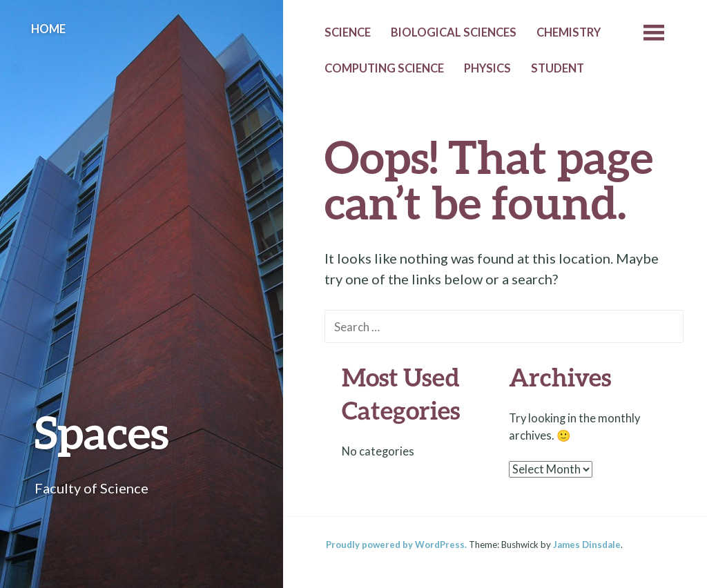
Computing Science (384, 68)
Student (558, 68)
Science (348, 32)
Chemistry (569, 32)
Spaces (102, 432)
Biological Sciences (454, 32)
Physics (487, 68)
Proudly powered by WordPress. (396, 545)
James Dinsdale (587, 545)
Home (48, 29)
